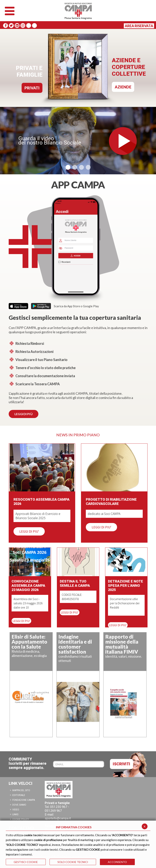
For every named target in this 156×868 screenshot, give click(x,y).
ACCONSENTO (117, 862)
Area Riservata (139, 26)
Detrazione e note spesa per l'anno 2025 (126, 586)
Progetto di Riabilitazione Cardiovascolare (111, 502)
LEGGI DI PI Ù (24, 414)
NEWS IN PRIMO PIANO (78, 435)
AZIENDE (123, 87)
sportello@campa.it (58, 818)
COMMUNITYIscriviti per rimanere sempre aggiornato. (28, 763)
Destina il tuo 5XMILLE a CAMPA (75, 583)
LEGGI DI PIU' (29, 531)
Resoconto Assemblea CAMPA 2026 (41, 502)
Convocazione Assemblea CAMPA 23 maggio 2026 (28, 586)
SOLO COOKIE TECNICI (73, 862)
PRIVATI (32, 88)
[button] (68, 167)
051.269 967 (53, 811)
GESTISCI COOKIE (26, 862)
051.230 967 (59, 807)
